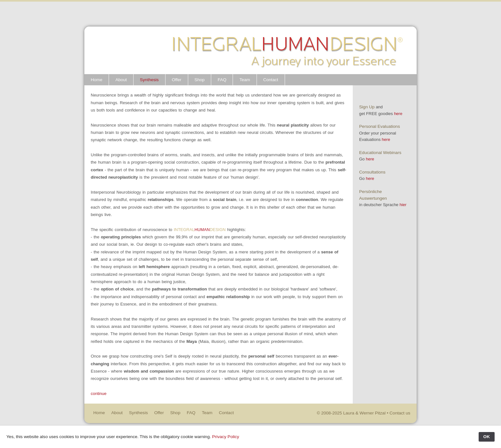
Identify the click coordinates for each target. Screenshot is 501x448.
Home (96, 80)
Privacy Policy (226, 437)
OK (487, 437)
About (121, 80)
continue (99, 394)
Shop (200, 80)
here (398, 114)
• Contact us (398, 413)
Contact (271, 80)
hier (403, 205)
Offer (177, 80)
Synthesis (149, 80)
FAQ (222, 80)
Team (245, 80)
